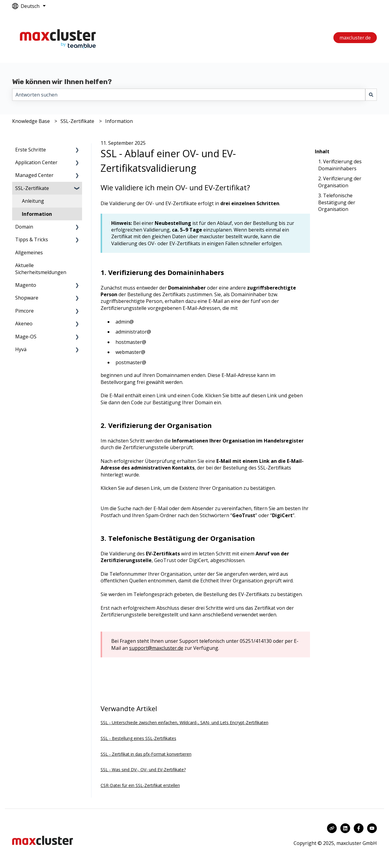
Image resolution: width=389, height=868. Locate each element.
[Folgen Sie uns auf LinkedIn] (345, 828)
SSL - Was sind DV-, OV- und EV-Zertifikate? (143, 770)
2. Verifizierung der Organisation (340, 182)
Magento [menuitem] (26, 285)
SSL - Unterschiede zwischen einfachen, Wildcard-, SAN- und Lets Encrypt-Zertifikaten (184, 722)
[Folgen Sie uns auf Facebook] (359, 828)
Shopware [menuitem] (27, 298)
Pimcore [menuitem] (24, 311)
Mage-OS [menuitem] (26, 337)
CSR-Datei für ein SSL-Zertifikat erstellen (140, 785)
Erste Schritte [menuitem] (31, 150)
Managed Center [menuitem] (34, 175)
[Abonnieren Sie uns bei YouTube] (372, 828)
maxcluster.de (355, 38)
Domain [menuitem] (24, 227)
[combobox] (189, 95)
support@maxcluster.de (156, 648)
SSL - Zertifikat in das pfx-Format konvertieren (146, 754)
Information (119, 121)
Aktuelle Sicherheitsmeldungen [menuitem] (41, 269)
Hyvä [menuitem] (21, 349)
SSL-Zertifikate (77, 121)
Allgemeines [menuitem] (29, 253)
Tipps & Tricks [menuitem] (32, 239)
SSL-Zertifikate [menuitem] (32, 188)
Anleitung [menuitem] (33, 201)
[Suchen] (371, 95)
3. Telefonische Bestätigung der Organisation (337, 202)
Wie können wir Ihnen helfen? (62, 82)
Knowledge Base (31, 121)
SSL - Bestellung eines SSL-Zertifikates (138, 738)
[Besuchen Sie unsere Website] (332, 828)
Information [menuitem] (37, 214)
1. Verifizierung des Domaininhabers (340, 165)
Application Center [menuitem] (36, 162)
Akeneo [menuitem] (24, 324)
